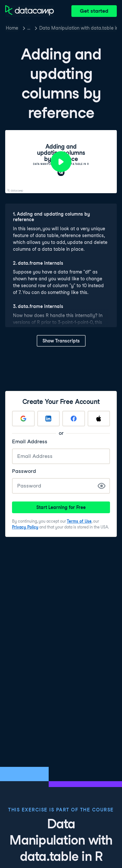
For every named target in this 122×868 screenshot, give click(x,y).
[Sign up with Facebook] (74, 419)
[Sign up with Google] (23, 419)
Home (12, 28)
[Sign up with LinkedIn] (49, 419)
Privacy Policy (25, 527)
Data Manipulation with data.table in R (78, 28)
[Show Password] (102, 486)
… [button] (29, 28)
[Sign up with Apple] (99, 419)
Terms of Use (79, 521)
